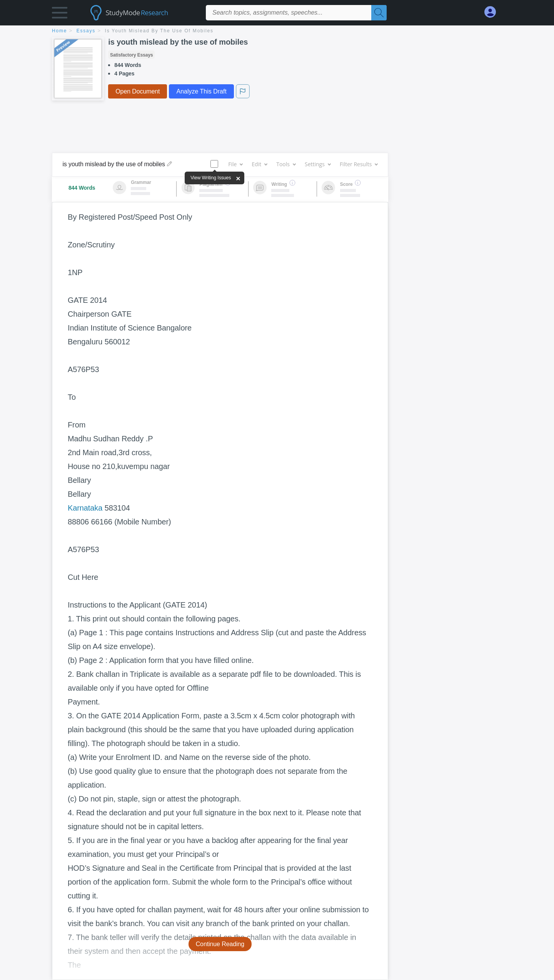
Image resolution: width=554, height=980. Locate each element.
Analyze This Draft (201, 91)
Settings (318, 164)
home (59, 31)
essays (86, 31)
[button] (60, 14)
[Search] (379, 13)
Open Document (138, 91)
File (235, 164)
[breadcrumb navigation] (277, 31)
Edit (259, 164)
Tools (286, 164)
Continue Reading (220, 944)
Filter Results (359, 164)
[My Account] (493, 12)
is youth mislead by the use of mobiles (159, 31)
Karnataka (85, 508)
